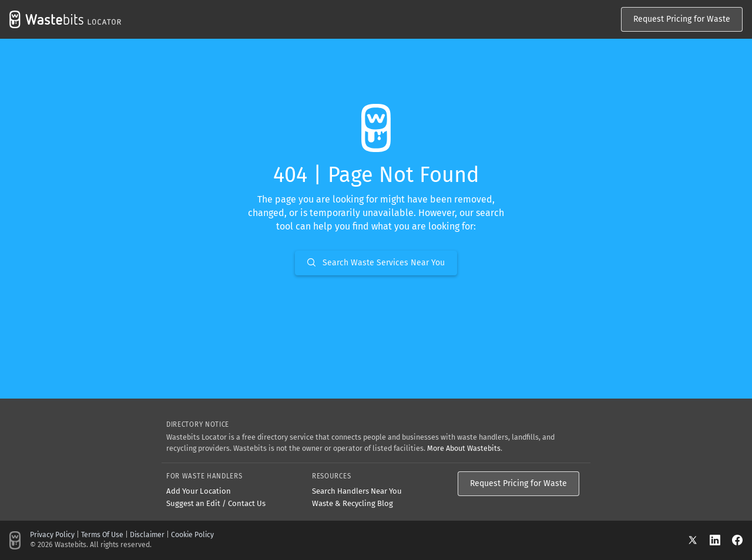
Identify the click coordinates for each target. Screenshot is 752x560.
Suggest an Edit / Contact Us (216, 503)
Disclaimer (147, 535)
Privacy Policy (52, 535)
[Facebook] (737, 540)
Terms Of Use (102, 535)
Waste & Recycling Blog (352, 503)
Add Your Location (199, 491)
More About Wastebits (464, 448)
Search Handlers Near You (357, 491)
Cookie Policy (192, 535)
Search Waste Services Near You (376, 263)
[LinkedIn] (721, 540)
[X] (699, 540)
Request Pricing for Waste (682, 19)
